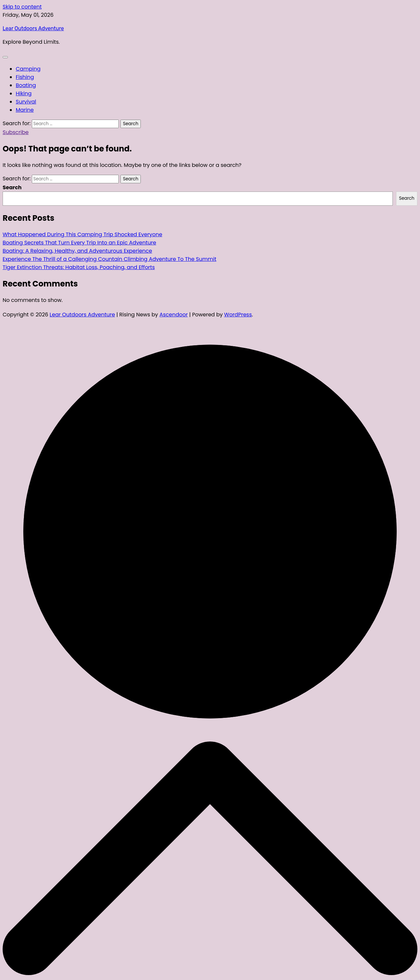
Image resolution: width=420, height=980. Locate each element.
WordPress (238, 315)
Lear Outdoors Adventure (33, 28)
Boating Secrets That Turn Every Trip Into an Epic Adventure (79, 243)
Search (12, 187)
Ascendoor (174, 315)
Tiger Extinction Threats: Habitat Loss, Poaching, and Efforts (79, 267)
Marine (25, 110)
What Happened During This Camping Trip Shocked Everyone (82, 234)
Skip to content (22, 7)
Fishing (25, 77)
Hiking (24, 93)
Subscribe (16, 132)
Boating (26, 85)
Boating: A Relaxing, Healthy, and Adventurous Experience (77, 251)
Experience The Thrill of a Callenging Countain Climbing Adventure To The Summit (109, 259)
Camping (28, 69)
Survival (26, 102)
